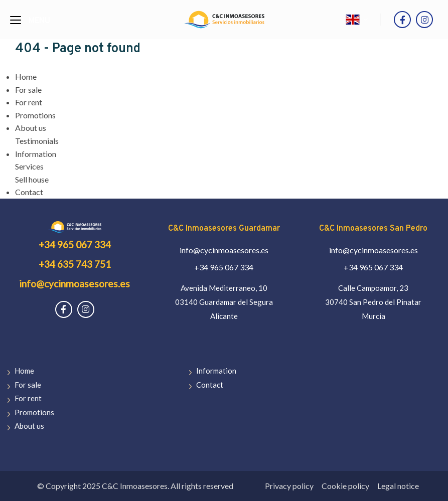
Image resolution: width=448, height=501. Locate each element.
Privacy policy (289, 486)
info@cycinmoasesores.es (74, 284)
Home (26, 76)
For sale (28, 90)
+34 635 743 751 (75, 264)
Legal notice (398, 486)
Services (29, 166)
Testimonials (37, 141)
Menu (39, 21)
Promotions (35, 115)
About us (31, 128)
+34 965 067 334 (75, 244)
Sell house (32, 179)
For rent (29, 102)
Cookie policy (345, 486)
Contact (29, 192)
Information (36, 154)
